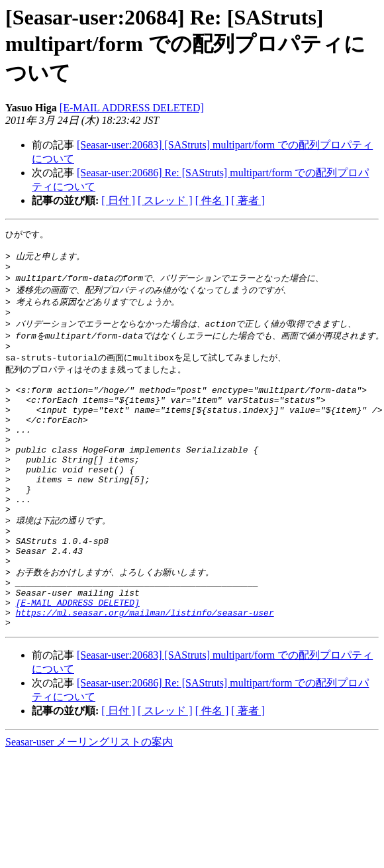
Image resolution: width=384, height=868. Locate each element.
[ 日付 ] (118, 200)
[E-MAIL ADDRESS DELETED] (132, 108)
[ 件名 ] (212, 200)
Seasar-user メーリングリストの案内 (89, 803)
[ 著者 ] (248, 200)
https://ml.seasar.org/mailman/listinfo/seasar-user (145, 671)
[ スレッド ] (165, 200)
